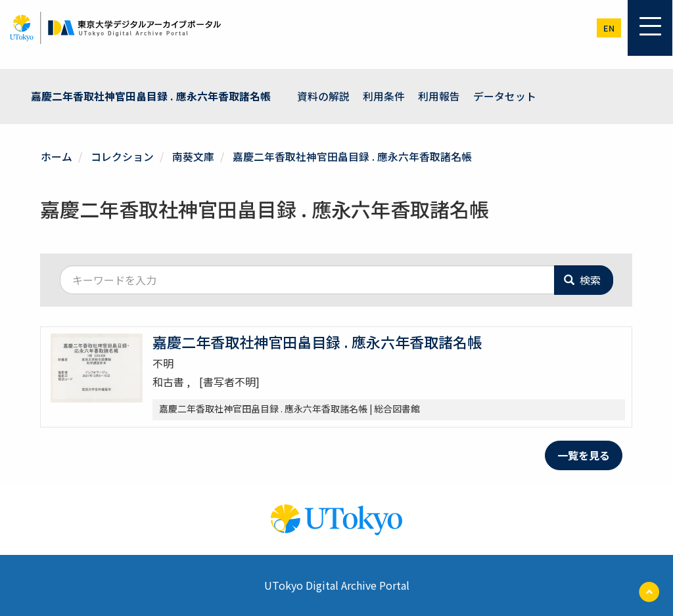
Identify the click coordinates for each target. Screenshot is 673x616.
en (609, 28)
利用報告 (439, 96)
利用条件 (384, 96)
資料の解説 (323, 96)
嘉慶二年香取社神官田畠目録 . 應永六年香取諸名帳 (151, 96)
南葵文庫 (193, 156)
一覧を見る (584, 454)
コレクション (122, 156)
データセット (505, 96)
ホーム (57, 156)
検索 (582, 279)
